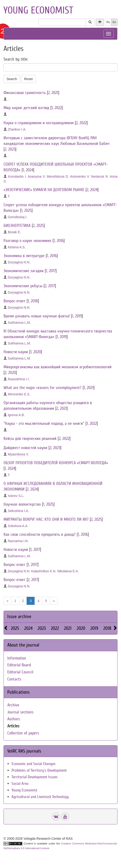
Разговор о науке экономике (27, 241)
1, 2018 (33, 301)
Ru (108, 22)
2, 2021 (53, 93)
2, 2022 (81, 123)
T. (9, 196)
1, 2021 (89, 388)
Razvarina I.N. (18, 541)
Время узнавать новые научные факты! (37, 316)
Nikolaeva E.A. (68, 571)
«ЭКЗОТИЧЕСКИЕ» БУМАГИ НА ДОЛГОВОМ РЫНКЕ (44, 190)
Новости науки (16, 352)
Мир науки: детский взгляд (26, 108)
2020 (81, 628)
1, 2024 (28, 170)
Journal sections (20, 712)
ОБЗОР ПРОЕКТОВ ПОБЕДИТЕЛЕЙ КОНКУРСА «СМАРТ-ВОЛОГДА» (56, 463)
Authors (14, 719)
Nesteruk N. (100, 176)
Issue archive (19, 616)
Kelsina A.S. (17, 247)
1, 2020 (36, 352)
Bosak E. (14, 232)
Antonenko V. (80, 176)
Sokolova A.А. (18, 526)
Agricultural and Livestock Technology (40, 797)
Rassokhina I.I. (19, 379)
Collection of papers (23, 733)
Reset (28, 79)
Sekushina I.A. (18, 511)
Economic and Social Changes (34, 764)
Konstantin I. (17, 176)
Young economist (38, 10)
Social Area (20, 784)
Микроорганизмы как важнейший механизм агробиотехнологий (58, 367)
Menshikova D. (58, 176)
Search (12, 79)
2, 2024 (92, 190)
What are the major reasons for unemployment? (42, 388)
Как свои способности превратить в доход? (40, 534)
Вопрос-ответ (14, 301)
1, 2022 (57, 108)
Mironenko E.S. (19, 394)
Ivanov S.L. (16, 496)
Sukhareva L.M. (19, 323)
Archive (13, 705)
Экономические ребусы (23, 286)
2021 (68, 628)
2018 (107, 628)
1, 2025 (26, 211)
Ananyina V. (37, 176)
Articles (13, 726)
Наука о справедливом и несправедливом (39, 123)
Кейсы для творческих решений (30, 439)
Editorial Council (20, 672)
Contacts (14, 679)
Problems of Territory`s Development (39, 770)
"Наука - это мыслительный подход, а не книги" (44, 424)
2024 (28, 628)
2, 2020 (10, 373)
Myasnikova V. (18, 454)
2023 (42, 628)
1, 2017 (51, 271)
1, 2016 (59, 241)
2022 (55, 628)
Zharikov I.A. (17, 129)
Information (17, 658)
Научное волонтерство (22, 504)
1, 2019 (77, 316)
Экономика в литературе (24, 256)
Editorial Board (19, 665)
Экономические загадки (24, 271)
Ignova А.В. (16, 415)
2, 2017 (50, 286)
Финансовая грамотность (25, 93)
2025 (15, 628)
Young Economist (24, 790)
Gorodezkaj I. (18, 217)
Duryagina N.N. (19, 262)
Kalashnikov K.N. (44, 571)
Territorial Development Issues (35, 777)
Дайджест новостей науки (25, 448)
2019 (94, 628)
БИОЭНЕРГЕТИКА (17, 226)
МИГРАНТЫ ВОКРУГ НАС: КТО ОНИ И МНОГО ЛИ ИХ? (46, 519)
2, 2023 (10, 149)
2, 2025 (38, 226)
